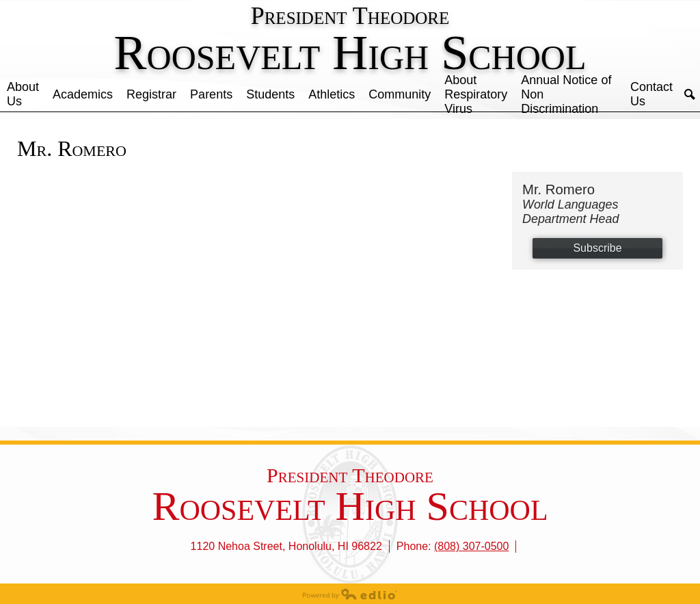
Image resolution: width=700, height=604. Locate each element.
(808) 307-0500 (471, 546)
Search (690, 94)
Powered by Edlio (350, 594)
